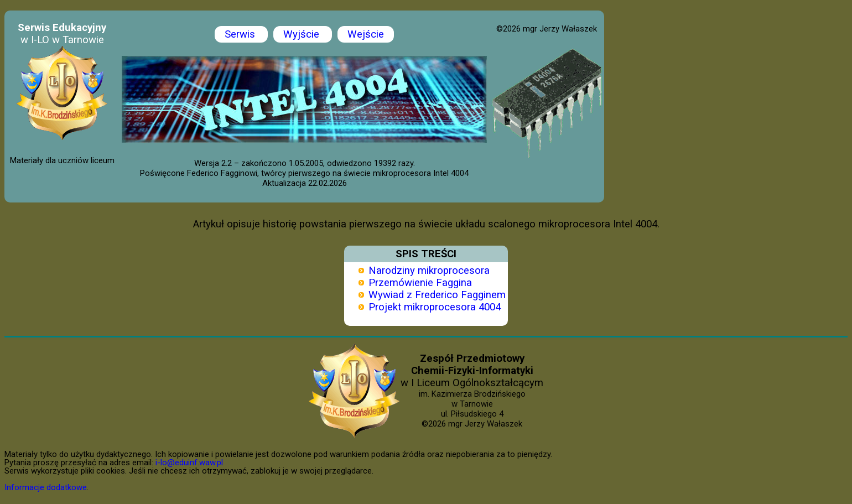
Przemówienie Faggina (420, 283)
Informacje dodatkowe (46, 487)
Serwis (241, 34)
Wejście (366, 34)
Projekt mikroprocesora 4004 (435, 307)
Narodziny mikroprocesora (429, 271)
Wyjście (303, 34)
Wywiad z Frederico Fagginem (437, 295)
